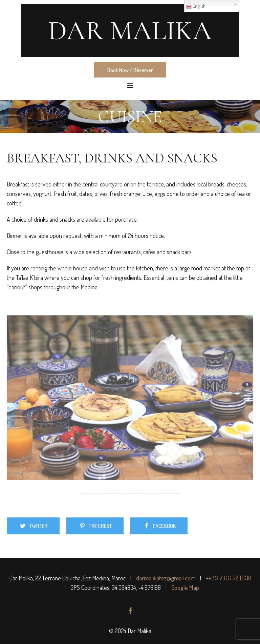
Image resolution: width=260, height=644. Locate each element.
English (196, 6)
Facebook (164, 526)
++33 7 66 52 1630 (229, 578)
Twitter (39, 526)
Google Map (185, 587)
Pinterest (100, 526)
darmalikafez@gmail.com (166, 578)
